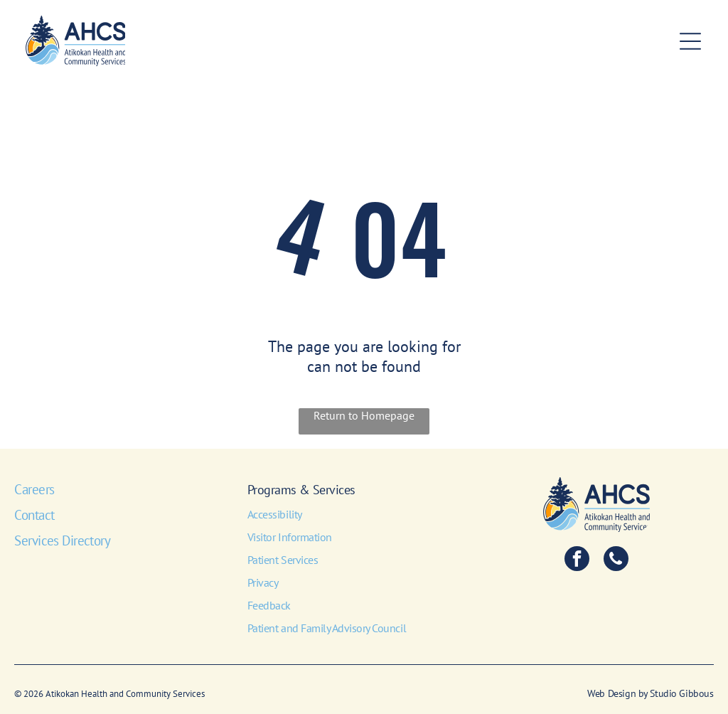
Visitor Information (290, 537)
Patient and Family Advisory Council (327, 628)
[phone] (616, 560)
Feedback (269, 605)
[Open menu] (690, 41)
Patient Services (283, 560)
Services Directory (62, 540)
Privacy (263, 582)
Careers (34, 489)
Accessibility (275, 514)
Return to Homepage (364, 415)
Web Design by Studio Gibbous (650, 693)
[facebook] (577, 560)
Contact (34, 515)
